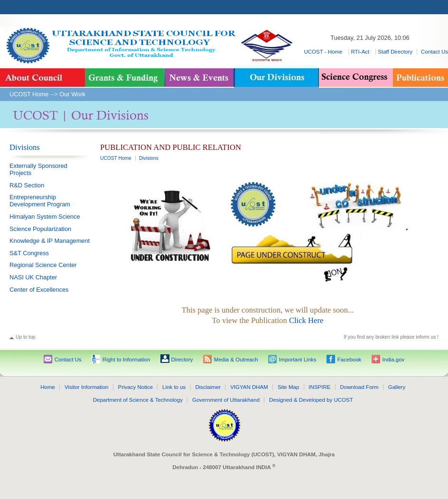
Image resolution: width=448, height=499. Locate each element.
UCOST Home (29, 94)
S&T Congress (29, 253)
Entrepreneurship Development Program (40, 201)
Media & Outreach (236, 360)
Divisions (25, 147)
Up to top (26, 337)
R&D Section (27, 185)
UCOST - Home (324, 52)
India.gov (394, 360)
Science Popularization (40, 229)
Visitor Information (87, 387)
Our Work (72, 94)
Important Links (298, 360)
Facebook (350, 360)
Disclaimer (208, 387)
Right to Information (126, 360)
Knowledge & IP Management (50, 241)
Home (48, 387)
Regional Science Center (43, 265)
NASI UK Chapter (33, 277)
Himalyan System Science (45, 217)
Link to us (174, 387)
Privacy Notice (135, 387)
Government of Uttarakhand (226, 400)
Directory (182, 360)
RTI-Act (361, 52)
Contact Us (434, 52)
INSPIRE (319, 387)
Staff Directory (395, 52)
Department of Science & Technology (138, 400)
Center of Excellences (39, 290)
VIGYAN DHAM (249, 387)
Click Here (306, 320)
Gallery (397, 387)
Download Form (359, 387)
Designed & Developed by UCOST (311, 400)
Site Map (288, 387)
